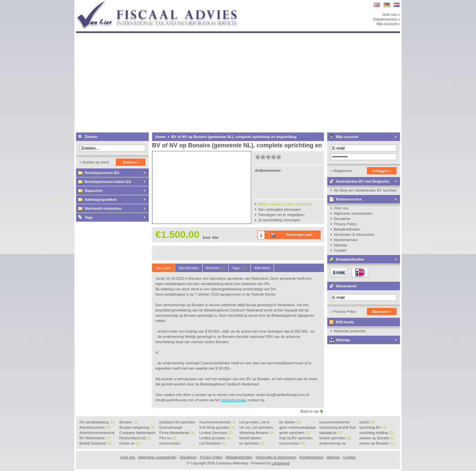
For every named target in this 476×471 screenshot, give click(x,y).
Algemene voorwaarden (353, 213)
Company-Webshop (164, 3)
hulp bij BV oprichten (296, 438)
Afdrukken (262, 268)
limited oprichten (335, 438)
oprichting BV (373, 427)
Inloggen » (382, 171)
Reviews (216, 268)
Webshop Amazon (257, 433)
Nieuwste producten (350, 331)
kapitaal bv (331, 433)
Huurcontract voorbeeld (170, 444)
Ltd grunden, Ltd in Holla (255, 422)
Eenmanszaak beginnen (171, 428)
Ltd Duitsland (213, 443)
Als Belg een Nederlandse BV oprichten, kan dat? (365, 190)
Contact (340, 250)
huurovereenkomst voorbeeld (334, 422)
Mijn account (347, 137)
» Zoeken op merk (94, 162)
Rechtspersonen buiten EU (108, 182)
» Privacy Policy (343, 311)
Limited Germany (216, 433)
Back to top (310, 411)
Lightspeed (280, 463)
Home (160, 137)
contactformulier (234, 400)
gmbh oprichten (295, 433)
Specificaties (189, 268)
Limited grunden (215, 438)
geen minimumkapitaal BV (297, 428)
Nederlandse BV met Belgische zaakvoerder (358, 182)
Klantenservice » (387, 19)
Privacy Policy (345, 224)
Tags (89, 217)
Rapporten (94, 191)
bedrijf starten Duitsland (250, 438)
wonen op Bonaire (377, 443)
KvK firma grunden (217, 427)
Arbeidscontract (95, 427)
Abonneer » (382, 311)
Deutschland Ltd (135, 438)
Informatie (163, 268)
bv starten (290, 422)
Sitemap (340, 245)
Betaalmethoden (347, 229)
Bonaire (128, 422)
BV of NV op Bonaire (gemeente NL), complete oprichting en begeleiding (234, 137)
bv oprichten (252, 443)
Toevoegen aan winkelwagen (299, 236)
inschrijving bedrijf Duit (337, 428)
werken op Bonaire (377, 438)
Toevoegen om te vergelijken (281, 215)
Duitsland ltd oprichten (177, 422)
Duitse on (130, 443)
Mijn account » (388, 24)
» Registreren (341, 171)
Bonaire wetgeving (137, 427)
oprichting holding (376, 433)
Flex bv (168, 438)
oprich (367, 422)
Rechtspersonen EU (102, 173)
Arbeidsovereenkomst (97, 433)
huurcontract (292, 443)
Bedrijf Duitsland (95, 443)
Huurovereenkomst (217, 422)
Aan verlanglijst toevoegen (279, 209)
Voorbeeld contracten (103, 208)
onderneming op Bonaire (333, 444)
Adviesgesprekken (101, 199)
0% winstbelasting (97, 422)
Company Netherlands (137, 433)
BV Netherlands (95, 438)
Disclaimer (342, 219)
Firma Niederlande (177, 433)
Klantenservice (349, 199)
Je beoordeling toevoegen (279, 220)
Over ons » (391, 15)
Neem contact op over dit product (285, 204)
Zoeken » (131, 162)
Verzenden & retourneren (354, 235)
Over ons (341, 208)
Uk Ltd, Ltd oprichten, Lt (257, 428)
